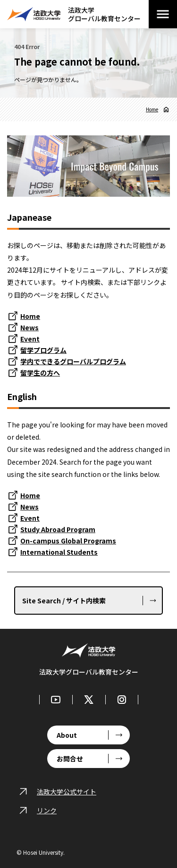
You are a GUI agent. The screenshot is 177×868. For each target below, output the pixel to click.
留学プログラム (43, 350)
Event (30, 339)
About (67, 735)
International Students (59, 552)
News (29, 327)
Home (152, 109)
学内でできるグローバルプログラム (73, 361)
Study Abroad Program (58, 529)
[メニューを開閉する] (163, 14)
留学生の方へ (40, 373)
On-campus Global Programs (68, 541)
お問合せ (70, 759)
